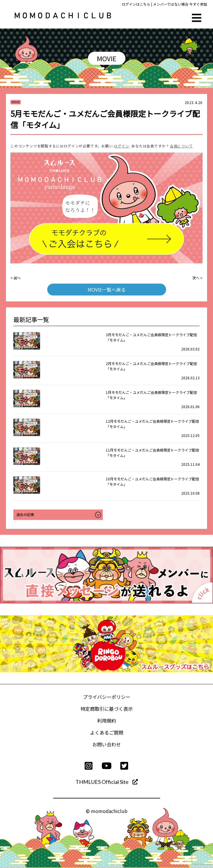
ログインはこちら (136, 4)
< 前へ (16, 278)
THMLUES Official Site (107, 782)
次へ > (197, 278)
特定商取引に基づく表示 (107, 709)
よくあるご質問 (107, 732)
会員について (181, 146)
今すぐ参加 (198, 4)
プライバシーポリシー (107, 697)
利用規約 (107, 721)
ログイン (121, 146)
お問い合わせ (107, 744)
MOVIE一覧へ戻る (107, 290)
